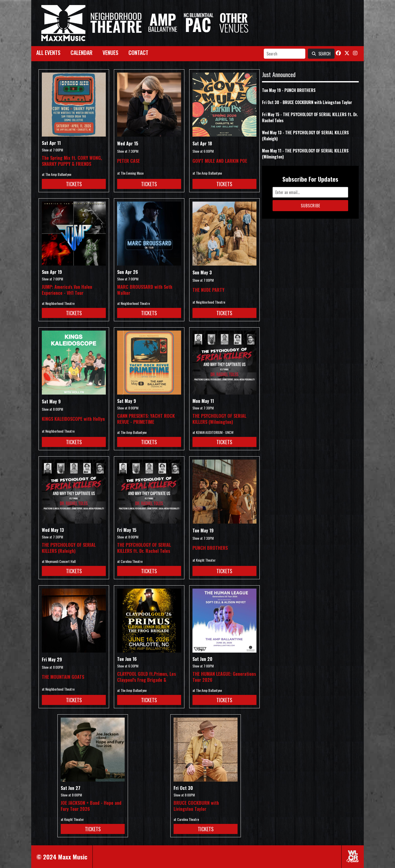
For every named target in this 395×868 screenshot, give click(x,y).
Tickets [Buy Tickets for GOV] (224, 184)
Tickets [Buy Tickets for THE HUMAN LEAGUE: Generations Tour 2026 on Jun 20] (224, 700)
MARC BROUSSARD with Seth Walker (145, 290)
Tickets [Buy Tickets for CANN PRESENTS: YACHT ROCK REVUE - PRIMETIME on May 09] (149, 442)
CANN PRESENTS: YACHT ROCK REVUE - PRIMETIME (146, 419)
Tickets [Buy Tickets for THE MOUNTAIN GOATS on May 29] (74, 700)
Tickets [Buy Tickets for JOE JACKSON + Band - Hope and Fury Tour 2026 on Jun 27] (93, 829)
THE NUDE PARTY (208, 290)
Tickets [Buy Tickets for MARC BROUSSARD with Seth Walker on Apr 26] (149, 313)
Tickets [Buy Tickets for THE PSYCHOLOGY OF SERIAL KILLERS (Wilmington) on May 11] (224, 442)
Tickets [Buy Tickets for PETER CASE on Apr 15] (149, 184)
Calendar (81, 52)
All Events (48, 52)
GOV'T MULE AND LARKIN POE (220, 161)
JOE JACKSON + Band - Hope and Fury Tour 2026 (91, 806)
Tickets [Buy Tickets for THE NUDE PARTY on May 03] (224, 313)
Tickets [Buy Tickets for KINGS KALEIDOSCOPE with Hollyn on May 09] (74, 442)
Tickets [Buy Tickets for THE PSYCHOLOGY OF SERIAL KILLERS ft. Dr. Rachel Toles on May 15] (149, 571)
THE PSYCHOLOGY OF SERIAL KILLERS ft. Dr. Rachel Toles (144, 548)
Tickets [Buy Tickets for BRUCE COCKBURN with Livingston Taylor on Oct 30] (206, 829)
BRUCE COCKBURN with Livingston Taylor (196, 806)
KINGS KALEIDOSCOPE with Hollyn (73, 419)
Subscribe (310, 206)
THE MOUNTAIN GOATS (63, 677)
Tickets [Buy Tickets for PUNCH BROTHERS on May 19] (224, 571)
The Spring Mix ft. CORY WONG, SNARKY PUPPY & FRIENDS (72, 161)
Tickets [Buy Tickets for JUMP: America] (74, 313)
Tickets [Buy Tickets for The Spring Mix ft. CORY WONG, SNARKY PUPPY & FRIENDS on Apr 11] (74, 184)
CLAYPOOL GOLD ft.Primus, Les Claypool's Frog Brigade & (146, 677)
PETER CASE (128, 161)
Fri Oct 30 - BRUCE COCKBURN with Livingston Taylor (307, 102)
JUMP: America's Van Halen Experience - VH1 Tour (67, 290)
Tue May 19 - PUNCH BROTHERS (289, 90)
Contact (138, 52)
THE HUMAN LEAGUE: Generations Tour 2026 (224, 677)
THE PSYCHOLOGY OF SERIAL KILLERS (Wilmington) (219, 419)
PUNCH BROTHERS (210, 548)
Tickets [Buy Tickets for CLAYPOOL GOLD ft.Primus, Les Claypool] (149, 700)
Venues (110, 52)
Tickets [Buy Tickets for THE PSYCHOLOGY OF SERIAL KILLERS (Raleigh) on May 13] (74, 571)
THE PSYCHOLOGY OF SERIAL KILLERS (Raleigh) (69, 548)
